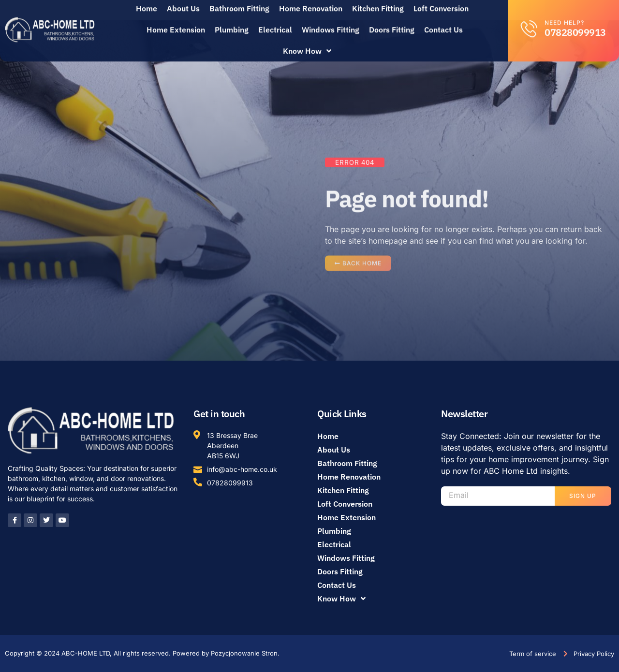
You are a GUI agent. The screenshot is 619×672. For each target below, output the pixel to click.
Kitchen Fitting (343, 490)
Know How (307, 44)
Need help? (564, 16)
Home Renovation (349, 477)
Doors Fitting (392, 23)
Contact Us (443, 23)
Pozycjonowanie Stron (244, 653)
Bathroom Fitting (347, 463)
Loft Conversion (345, 504)
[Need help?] (529, 22)
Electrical (275, 23)
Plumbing (232, 23)
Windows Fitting (331, 23)
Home (328, 436)
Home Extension (176, 23)
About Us (334, 450)
